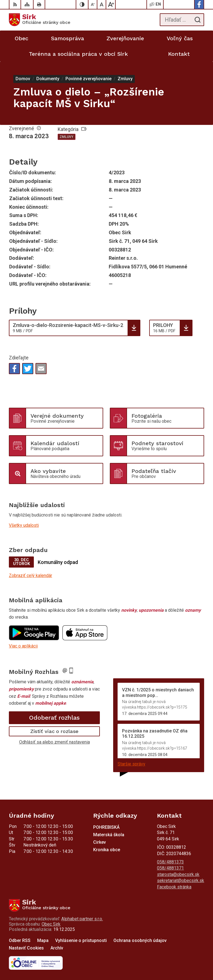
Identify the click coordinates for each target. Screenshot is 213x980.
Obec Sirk (51, 924)
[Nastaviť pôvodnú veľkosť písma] (102, 4)
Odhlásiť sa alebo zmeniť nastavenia (54, 742)
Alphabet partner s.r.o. (82, 919)
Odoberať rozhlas (54, 718)
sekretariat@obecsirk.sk (181, 881)
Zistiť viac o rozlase (54, 731)
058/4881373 (170, 862)
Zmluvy (67, 137)
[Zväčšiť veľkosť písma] (111, 4)
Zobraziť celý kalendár (31, 575)
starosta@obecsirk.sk (178, 874)
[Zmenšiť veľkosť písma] (93, 4)
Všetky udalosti (24, 525)
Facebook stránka (174, 887)
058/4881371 (170, 868)
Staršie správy (131, 764)
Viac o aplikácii (23, 646)
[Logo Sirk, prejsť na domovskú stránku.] (40, 20)
